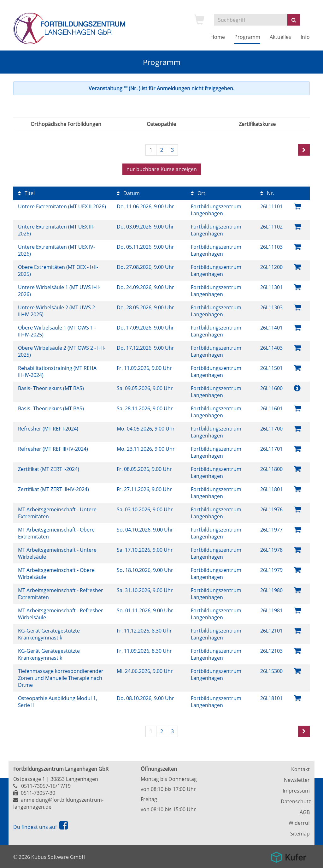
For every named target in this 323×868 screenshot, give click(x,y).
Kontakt (300, 769)
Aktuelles (280, 37)
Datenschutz (295, 801)
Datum (128, 193)
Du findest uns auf (41, 827)
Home (218, 37)
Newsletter (297, 780)
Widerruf (299, 823)
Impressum (296, 791)
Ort (198, 193)
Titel (26, 193)
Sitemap (300, 834)
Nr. (267, 193)
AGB (305, 812)
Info (305, 37)
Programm (247, 37)
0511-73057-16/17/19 (46, 786)
